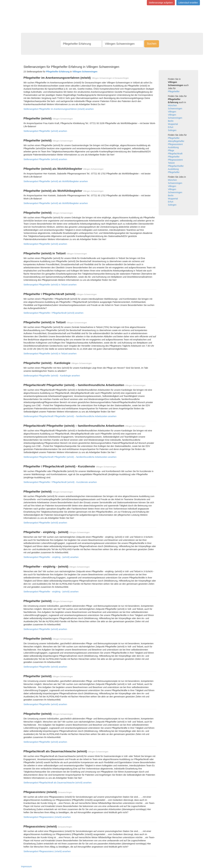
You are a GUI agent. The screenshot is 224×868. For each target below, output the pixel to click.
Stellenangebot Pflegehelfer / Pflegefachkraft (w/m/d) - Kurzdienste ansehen (60, 482)
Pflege (171, 150)
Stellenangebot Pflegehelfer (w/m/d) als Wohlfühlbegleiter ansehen (56, 181)
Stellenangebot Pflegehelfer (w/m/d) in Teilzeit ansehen (50, 285)
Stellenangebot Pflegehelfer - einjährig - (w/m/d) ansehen (51, 557)
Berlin (171, 121)
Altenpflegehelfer (176, 141)
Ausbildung (173, 147)
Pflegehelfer (174, 91)
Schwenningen (175, 109)
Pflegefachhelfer (176, 166)
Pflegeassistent (175, 144)
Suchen (152, 44)
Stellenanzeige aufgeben (161, 3)
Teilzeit (171, 163)
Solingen (172, 130)
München (173, 105)
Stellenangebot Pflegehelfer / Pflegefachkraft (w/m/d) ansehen (53, 313)
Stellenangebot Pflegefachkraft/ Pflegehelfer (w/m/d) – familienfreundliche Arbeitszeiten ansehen (70, 416)
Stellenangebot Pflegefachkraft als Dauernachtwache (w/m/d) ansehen (57, 783)
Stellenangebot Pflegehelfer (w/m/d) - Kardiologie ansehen (52, 376)
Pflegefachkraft (175, 154)
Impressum (26, 866)
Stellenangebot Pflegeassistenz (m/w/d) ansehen (47, 817)
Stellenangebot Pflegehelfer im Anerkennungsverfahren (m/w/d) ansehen (59, 109)
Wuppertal (173, 124)
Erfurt (171, 127)
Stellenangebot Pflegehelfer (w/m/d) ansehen (45, 131)
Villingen (172, 112)
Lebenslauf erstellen (188, 3)
